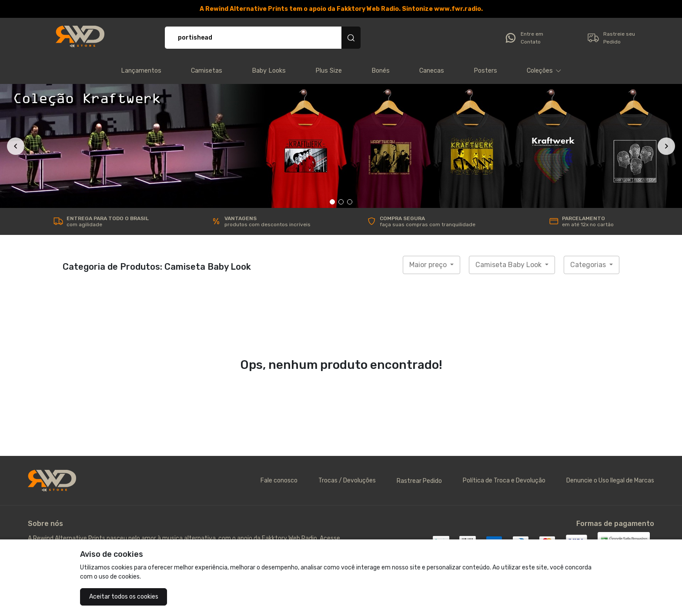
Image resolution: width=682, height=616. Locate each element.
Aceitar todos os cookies (124, 597)
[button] (544, 71)
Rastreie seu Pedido (611, 38)
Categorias (589, 265)
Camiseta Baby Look (509, 265)
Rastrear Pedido (419, 481)
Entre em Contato (524, 38)
